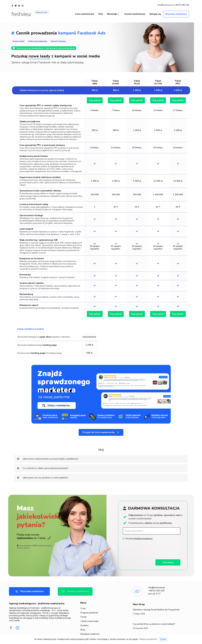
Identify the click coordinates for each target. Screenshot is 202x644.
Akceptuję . (139, 538)
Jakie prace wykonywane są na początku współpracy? (51, 458)
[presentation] (146, 548)
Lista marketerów (85, 13)
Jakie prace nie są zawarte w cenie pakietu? (45, 477)
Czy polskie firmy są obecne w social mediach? (154, 623)
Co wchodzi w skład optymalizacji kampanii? (46, 467)
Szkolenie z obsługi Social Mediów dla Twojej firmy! (156, 609)
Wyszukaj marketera (176, 13)
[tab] (101, 458)
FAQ (101, 13)
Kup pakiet (95, 100)
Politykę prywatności (143, 538)
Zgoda (163, 639)
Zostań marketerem (135, 13)
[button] (101, 431)
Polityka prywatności (148, 639)
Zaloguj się (155, 13)
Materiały (113, 13)
